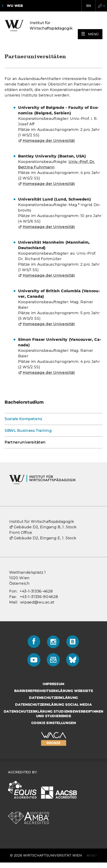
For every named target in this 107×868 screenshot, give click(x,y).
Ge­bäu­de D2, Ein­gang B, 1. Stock (45, 527)
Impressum (53, 684)
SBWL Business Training (28, 431)
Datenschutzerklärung (53, 698)
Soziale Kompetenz (23, 419)
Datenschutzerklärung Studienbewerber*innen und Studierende (53, 714)
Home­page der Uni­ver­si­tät (49, 141)
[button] (90, 34)
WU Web (15, 6)
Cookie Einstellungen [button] (54, 723)
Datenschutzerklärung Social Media (53, 705)
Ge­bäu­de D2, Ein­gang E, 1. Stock (45, 538)
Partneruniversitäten (25, 442)
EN (89, 6)
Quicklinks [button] (101, 6)
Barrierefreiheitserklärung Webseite (54, 691)
